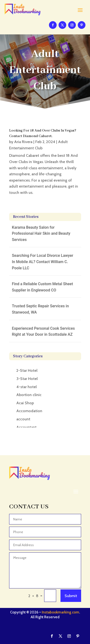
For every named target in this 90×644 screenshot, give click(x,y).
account (23, 419)
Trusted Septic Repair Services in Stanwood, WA (40, 309)
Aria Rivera (23, 142)
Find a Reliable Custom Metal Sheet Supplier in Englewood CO (43, 287)
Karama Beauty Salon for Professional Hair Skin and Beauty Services (41, 234)
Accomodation (29, 411)
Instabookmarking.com (60, 612)
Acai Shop (25, 403)
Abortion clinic (29, 395)
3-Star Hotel (27, 379)
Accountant (26, 427)
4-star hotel (27, 387)
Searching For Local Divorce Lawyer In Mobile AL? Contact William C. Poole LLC (43, 262)
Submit (71, 596)
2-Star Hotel (27, 370)
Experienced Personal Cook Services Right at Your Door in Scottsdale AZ (43, 331)
